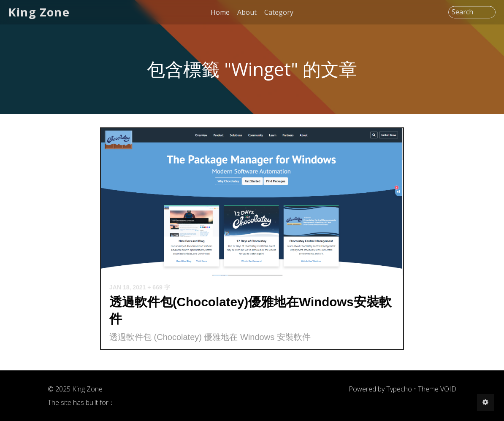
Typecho (399, 389)
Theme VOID (437, 389)
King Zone (39, 12)
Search (462, 12)
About (247, 12)
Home (220, 12)
